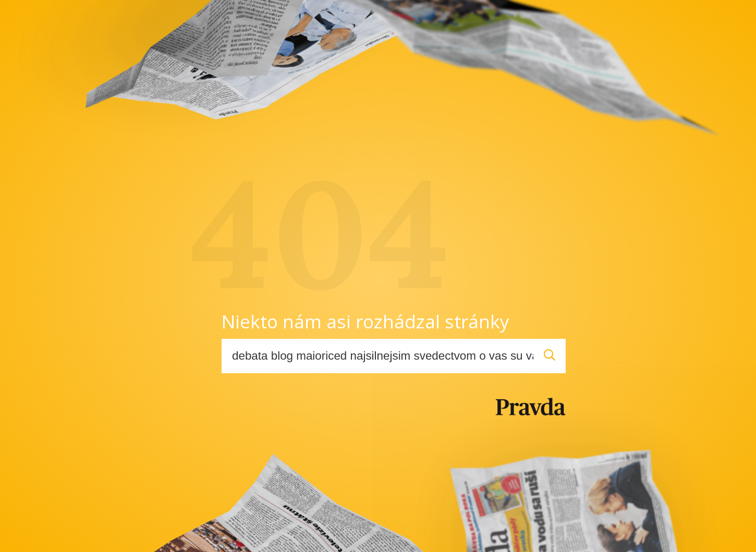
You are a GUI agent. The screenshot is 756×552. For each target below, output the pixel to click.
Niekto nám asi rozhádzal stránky (365, 321)
